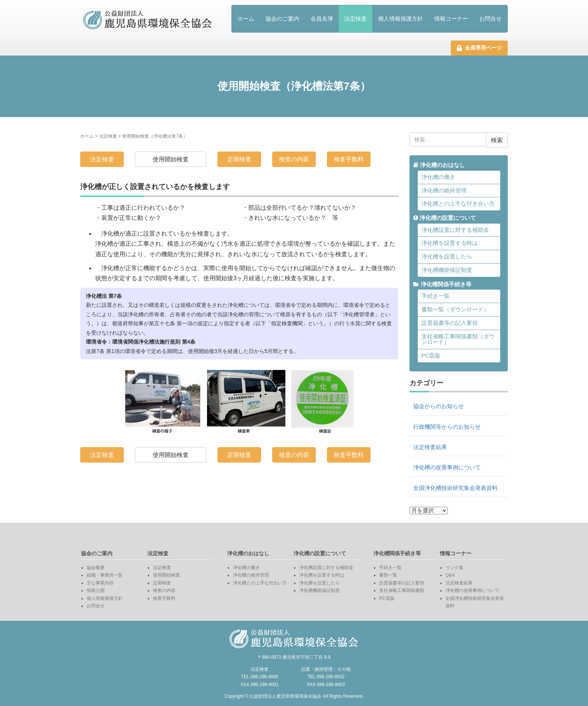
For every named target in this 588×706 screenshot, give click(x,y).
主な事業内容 (100, 583)
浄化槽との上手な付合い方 (260, 583)
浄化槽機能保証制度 (447, 270)
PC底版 (431, 356)
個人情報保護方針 (400, 19)
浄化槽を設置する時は (450, 243)
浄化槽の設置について (445, 218)
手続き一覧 (436, 296)
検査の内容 (294, 159)
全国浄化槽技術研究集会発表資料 (455, 488)
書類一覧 (388, 575)
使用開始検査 (171, 159)
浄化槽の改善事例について (447, 467)
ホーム (246, 19)
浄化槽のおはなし (439, 165)
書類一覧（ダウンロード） (455, 309)
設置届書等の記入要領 (450, 323)
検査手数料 (349, 159)
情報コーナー (451, 19)
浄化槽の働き (438, 177)
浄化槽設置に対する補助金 (455, 230)
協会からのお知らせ (439, 406)
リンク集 (454, 568)
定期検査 (239, 159)
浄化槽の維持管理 (444, 191)
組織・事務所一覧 (105, 575)
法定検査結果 (430, 447)
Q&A (450, 575)
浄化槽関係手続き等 (442, 284)
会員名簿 (322, 19)
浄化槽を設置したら (447, 257)
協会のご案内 (282, 19)
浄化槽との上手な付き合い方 (458, 204)
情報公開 (96, 590)
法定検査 (355, 19)
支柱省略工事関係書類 (402, 590)
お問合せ (490, 19)
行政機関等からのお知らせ (447, 427)
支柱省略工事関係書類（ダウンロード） (458, 339)
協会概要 (96, 568)
